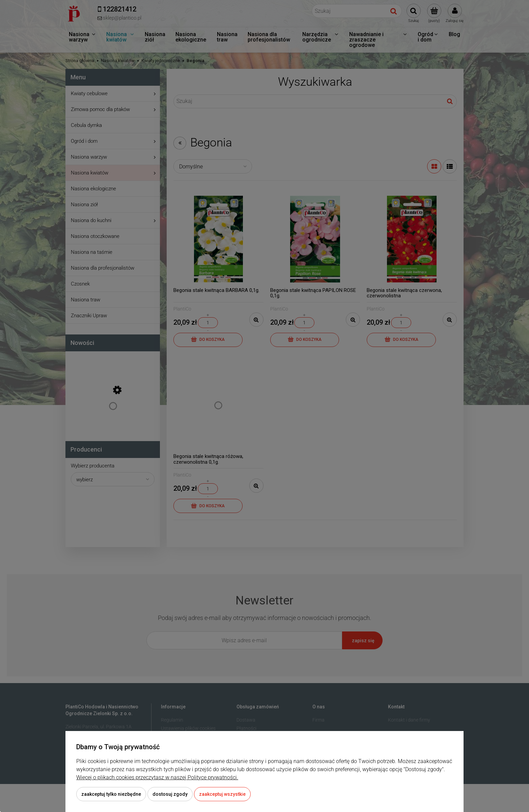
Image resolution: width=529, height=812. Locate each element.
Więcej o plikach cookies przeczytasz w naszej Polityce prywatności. (157, 777)
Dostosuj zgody (170, 794)
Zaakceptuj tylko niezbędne (111, 794)
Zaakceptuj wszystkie (222, 794)
